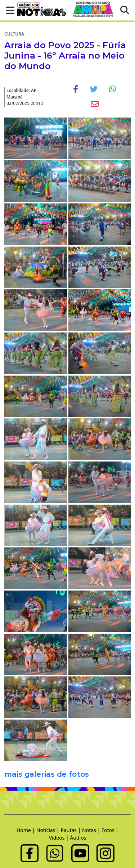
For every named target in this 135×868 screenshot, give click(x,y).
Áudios (78, 838)
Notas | (92, 830)
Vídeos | (60, 838)
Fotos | (110, 830)
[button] (8, 10)
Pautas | (71, 830)
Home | (26, 830)
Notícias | (49, 830)
